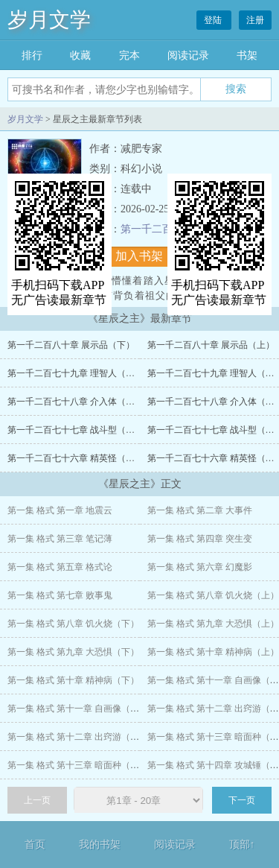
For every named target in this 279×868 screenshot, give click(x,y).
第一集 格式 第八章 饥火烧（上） (213, 595)
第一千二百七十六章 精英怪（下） (76, 458)
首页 (35, 845)
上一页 (37, 800)
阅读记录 (188, 56)
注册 (255, 20)
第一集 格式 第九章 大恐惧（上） (213, 624)
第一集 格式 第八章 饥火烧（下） (73, 624)
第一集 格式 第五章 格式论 (60, 567)
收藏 (80, 56)
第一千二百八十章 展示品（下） (71, 345)
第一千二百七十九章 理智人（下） (76, 373)
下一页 (242, 800)
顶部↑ (242, 845)
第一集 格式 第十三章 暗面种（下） (78, 765)
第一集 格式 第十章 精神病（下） (73, 680)
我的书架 (100, 845)
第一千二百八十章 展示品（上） (211, 345)
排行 (32, 56)
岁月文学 (49, 20)
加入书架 (139, 256)
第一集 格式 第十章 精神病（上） (213, 652)
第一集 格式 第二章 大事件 (200, 510)
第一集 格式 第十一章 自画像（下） (78, 709)
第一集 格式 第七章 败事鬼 (60, 595)
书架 (247, 56)
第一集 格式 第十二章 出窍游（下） (78, 737)
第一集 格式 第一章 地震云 (60, 510)
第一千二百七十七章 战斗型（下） (76, 430)
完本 (129, 56)
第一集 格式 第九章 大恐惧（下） (73, 652)
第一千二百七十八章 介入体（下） (76, 402)
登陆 (214, 20)
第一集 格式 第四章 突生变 (200, 539)
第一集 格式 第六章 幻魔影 (200, 567)
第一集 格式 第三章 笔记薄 (60, 539)
